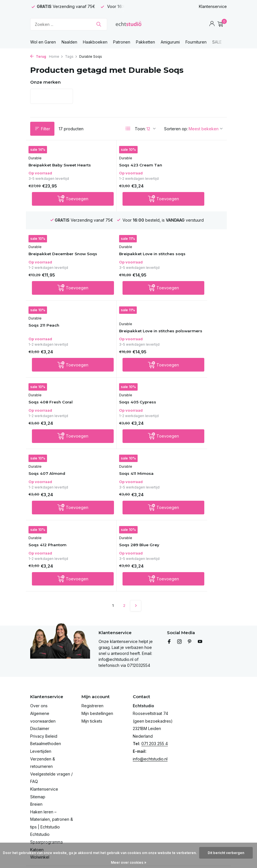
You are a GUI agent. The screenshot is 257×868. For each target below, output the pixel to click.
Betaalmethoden (46, 711)
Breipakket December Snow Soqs (190, 174)
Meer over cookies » (129, 862)
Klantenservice (213, 6)
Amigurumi (170, 42)
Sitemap (38, 764)
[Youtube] (200, 609)
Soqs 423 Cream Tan (122, 171)
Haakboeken (95, 42)
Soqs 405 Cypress (118, 356)
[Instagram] (180, 609)
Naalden (69, 42)
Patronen (122, 42)
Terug (38, 56)
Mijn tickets (92, 688)
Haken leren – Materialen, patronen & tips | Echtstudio (52, 787)
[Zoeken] (69, 24)
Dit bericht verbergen (226, 853)
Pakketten (145, 42)
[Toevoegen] (61, 211)
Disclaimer (40, 696)
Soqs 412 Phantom (119, 428)
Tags (71, 56)
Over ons (39, 673)
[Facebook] (169, 609)
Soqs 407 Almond (186, 350)
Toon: (140, 129)
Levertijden (41, 718)
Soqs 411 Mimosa (50, 428)
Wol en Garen (43, 42)
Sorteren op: (176, 129)
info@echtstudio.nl (150, 726)
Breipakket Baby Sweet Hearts (57, 174)
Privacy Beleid (44, 703)
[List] (128, 129)
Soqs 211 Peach (115, 267)
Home (56, 56)
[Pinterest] (190, 609)
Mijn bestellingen (97, 681)
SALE (217, 42)
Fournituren (196, 42)
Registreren (92, 673)
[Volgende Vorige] (136, 496)
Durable (38, 163)
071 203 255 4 (155, 711)
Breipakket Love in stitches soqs (52, 275)
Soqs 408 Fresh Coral (55, 356)
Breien (36, 771)
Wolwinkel (40, 825)
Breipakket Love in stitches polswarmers (189, 275)
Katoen (37, 817)
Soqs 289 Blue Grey (187, 434)
